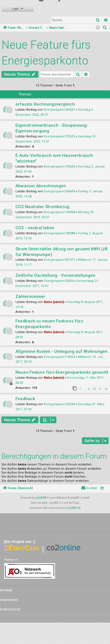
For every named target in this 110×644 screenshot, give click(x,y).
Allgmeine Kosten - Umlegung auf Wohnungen (61, 351)
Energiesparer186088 (59, 233)
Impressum (9, 600)
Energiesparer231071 (59, 260)
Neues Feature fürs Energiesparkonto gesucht (62, 372)
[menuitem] (105, 28)
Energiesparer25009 (59, 281)
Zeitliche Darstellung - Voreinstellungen (55, 275)
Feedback (25, 399)
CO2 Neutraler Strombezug (42, 207)
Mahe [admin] (54, 302)
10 (94, 389)
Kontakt (6, 590)
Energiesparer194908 (59, 212)
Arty (45, 503)
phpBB (40, 498)
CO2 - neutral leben (35, 228)
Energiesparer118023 (59, 357)
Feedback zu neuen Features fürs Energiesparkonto (49, 324)
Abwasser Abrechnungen (41, 186)
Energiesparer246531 (59, 110)
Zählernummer (30, 297)
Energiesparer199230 (59, 167)
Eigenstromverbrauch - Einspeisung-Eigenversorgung (52, 128)
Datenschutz (10, 609)
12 (106, 389)
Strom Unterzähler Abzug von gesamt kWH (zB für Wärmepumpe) (61, 252)
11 (100, 389)
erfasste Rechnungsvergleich (45, 104)
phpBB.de (74, 508)
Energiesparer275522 (59, 136)
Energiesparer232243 (59, 404)
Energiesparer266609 (59, 191)
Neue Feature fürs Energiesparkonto (46, 53)
